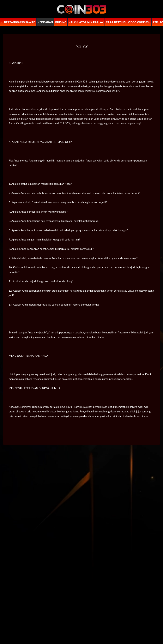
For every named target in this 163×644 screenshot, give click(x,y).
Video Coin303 (138, 22)
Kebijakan (45, 22)
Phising (61, 22)
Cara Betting (116, 22)
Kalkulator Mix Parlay (86, 22)
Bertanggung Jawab (20, 22)
